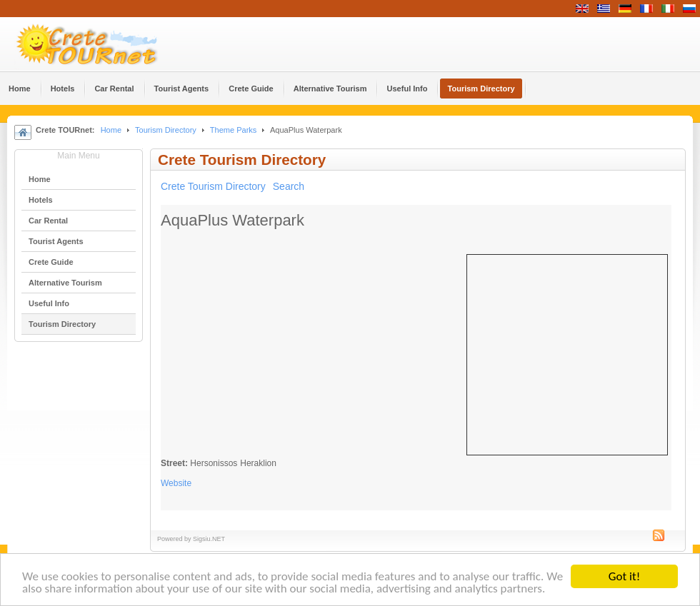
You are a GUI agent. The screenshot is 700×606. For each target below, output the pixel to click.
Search (289, 186)
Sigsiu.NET (209, 539)
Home (111, 130)
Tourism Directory (166, 130)
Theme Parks (234, 130)
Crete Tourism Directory (213, 186)
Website (176, 483)
